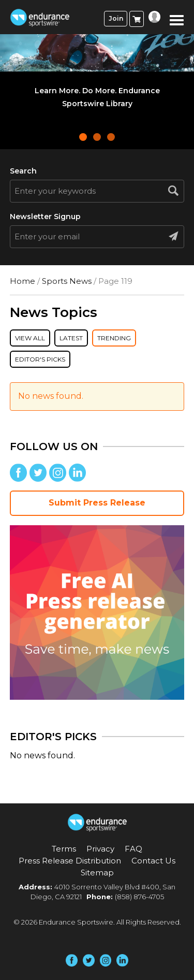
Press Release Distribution (70, 861)
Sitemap (97, 873)
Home (23, 281)
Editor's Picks (40, 359)
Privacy (100, 849)
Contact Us (153, 861)
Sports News (67, 281)
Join (116, 18)
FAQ (133, 849)
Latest (71, 338)
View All (30, 338)
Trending (114, 338)
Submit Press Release (97, 503)
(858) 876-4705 (139, 897)
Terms (64, 849)
